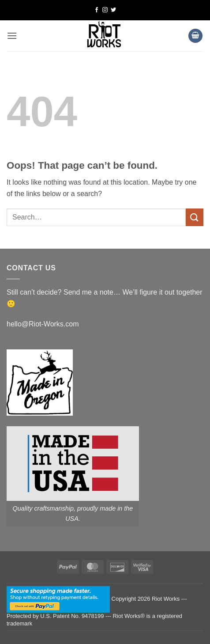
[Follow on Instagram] (105, 10)
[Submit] (195, 217)
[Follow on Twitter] (113, 10)
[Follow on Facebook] (97, 10)
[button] (12, 36)
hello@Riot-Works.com (43, 324)
